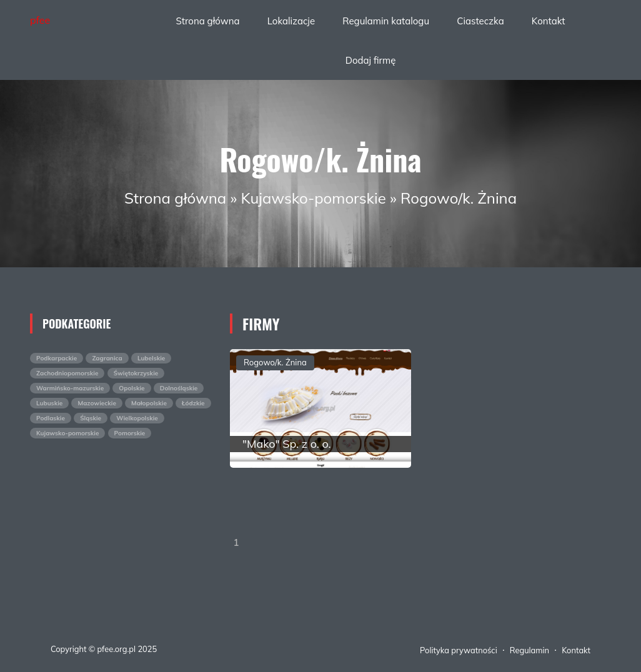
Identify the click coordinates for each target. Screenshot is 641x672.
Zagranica (107, 358)
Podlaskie (51, 418)
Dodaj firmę (371, 60)
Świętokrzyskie (136, 373)
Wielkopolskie (137, 418)
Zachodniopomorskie (67, 373)
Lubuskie (49, 403)
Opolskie (132, 388)
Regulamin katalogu (386, 21)
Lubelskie (151, 358)
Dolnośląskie (179, 388)
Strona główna (207, 21)
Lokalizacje (291, 21)
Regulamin (529, 650)
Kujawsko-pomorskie (313, 198)
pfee (40, 20)
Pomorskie (130, 433)
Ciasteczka (480, 21)
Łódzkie (193, 403)
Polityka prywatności (459, 650)
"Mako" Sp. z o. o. (287, 444)
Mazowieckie (97, 403)
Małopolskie (149, 403)
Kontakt (549, 21)
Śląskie (91, 418)
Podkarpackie (57, 358)
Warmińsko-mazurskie (70, 388)
